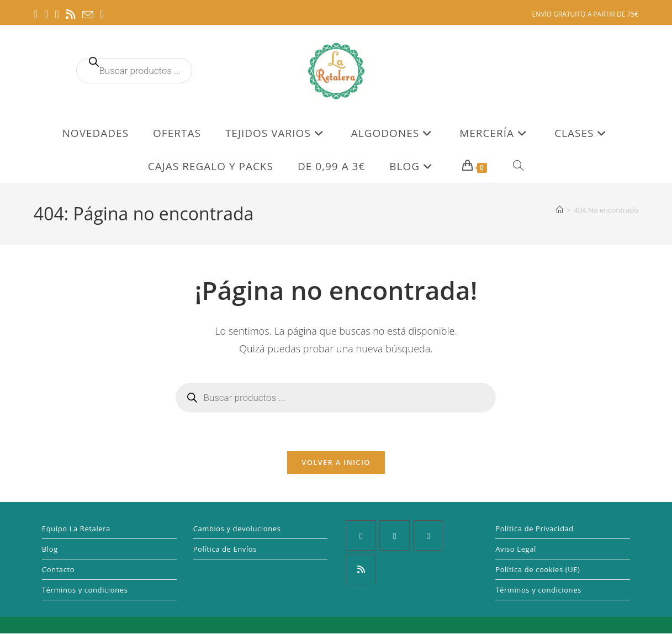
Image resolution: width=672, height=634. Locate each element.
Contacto (58, 570)
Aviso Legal (516, 550)
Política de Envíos (225, 550)
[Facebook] (361, 536)
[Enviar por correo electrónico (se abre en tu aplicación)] (88, 15)
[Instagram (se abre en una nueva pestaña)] (57, 14)
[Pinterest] (428, 536)
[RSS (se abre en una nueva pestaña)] (71, 14)
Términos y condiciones (85, 590)
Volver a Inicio (336, 463)
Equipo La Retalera (76, 529)
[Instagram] (395, 536)
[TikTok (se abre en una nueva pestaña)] (102, 14)
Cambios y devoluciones (237, 529)
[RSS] (361, 570)
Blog (50, 550)
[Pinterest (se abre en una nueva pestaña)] (46, 14)
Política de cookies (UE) (538, 570)
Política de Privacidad (535, 529)
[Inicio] (560, 210)
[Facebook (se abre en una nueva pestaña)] (37, 14)
